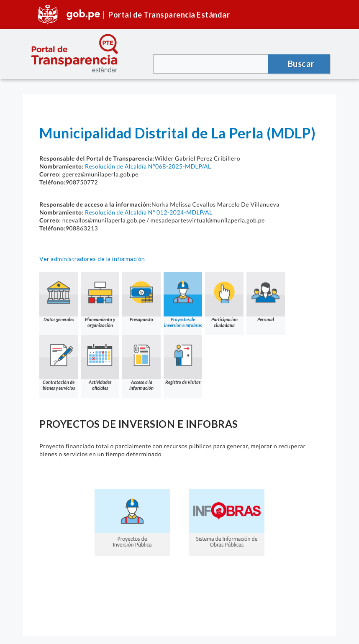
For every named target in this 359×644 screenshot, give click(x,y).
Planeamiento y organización (100, 300)
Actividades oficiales (100, 363)
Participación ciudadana (224, 300)
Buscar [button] (301, 64)
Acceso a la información (141, 363)
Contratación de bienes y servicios (59, 363)
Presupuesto (141, 297)
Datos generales (59, 297)
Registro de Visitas (183, 360)
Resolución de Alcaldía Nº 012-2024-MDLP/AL (149, 212)
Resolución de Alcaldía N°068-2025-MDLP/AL (148, 166)
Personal (266, 297)
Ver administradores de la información (92, 259)
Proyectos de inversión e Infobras (183, 300)
